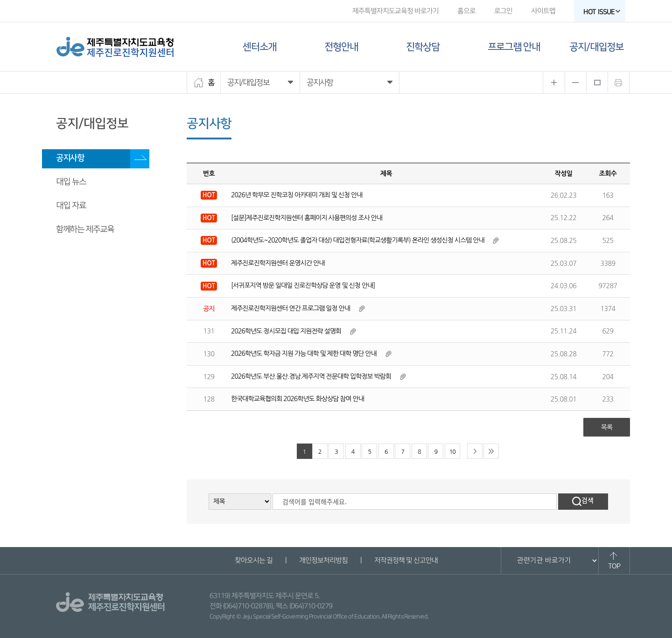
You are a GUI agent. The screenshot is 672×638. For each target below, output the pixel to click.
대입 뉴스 (71, 182)
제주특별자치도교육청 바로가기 (395, 11)
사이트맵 (543, 11)
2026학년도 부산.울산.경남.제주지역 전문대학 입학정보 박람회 (311, 376)
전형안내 (341, 47)
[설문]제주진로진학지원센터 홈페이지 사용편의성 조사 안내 (307, 218)
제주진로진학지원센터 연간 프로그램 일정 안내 (290, 308)
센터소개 (259, 47)
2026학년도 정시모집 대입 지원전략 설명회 (286, 331)
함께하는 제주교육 (85, 229)
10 (452, 452)
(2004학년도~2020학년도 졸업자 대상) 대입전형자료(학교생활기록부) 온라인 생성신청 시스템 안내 (358, 240)
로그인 (503, 11)
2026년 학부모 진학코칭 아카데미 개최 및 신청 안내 (297, 195)
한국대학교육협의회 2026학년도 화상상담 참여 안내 (297, 399)
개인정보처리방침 (323, 560)
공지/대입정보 (596, 47)
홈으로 (466, 11)
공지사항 (70, 158)
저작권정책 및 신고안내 (406, 560)
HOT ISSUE (602, 12)
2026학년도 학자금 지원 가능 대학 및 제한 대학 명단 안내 (304, 354)
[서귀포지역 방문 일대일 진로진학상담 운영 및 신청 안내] (303, 285)
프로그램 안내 (514, 47)
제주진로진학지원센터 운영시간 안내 (278, 263)
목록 (607, 427)
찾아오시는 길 (253, 560)
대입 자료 (71, 206)
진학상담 (423, 47)
